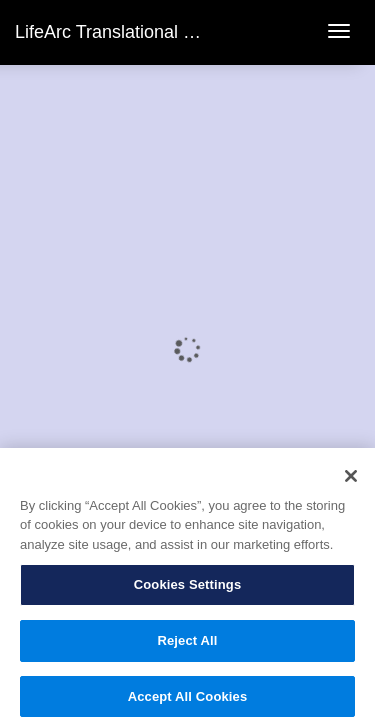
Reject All (187, 647)
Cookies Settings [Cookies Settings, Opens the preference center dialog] (188, 591)
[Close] (351, 483)
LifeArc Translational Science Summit (164, 32)
